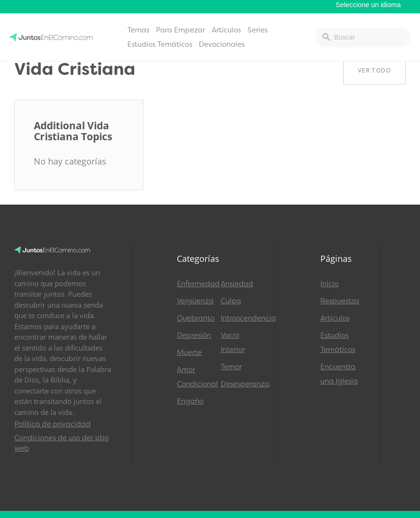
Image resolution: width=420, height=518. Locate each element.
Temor (231, 367)
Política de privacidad (52, 424)
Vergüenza (195, 301)
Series (257, 30)
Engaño (190, 401)
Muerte (189, 352)
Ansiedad (237, 284)
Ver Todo (374, 70)
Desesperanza (238, 384)
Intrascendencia (238, 318)
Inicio (329, 284)
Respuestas (340, 301)
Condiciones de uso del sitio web (61, 443)
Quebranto (195, 318)
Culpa (231, 301)
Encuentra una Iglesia (339, 374)
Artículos (226, 30)
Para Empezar (180, 30)
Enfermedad (195, 284)
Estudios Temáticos (160, 44)
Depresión (194, 335)
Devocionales (222, 44)
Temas (138, 30)
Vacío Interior (233, 342)
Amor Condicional (195, 377)
